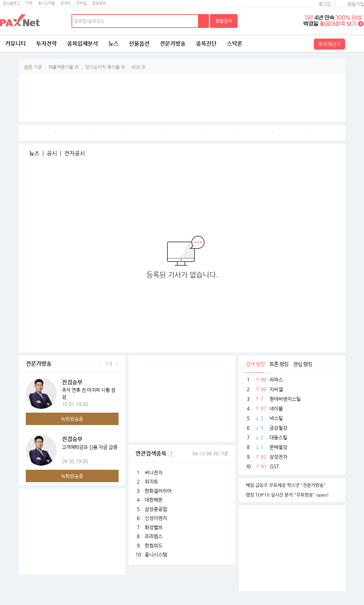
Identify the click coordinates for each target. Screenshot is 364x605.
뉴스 (113, 44)
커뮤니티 (15, 44)
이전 (101, 364)
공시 (52, 153)
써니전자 (154, 473)
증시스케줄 (46, 3)
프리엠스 (154, 536)
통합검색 (224, 21)
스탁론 (235, 44)
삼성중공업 (156, 509)
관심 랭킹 (303, 364)
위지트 (151, 481)
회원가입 (356, 4)
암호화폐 (99, 3)
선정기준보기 (171, 454)
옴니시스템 (156, 554)
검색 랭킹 (255, 364)
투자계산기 (329, 44)
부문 (28, 67)
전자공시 (75, 153)
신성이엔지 (156, 518)
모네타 (66, 3)
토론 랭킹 (279, 364)
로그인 (325, 4)
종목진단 (206, 44)
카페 (29, 3)
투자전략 (46, 44)
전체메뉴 (355, 44)
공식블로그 (11, 3)
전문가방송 (173, 44)
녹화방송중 (72, 419)
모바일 (81, 3)
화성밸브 (154, 527)
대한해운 (154, 500)
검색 (204, 21)
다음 (117, 364)
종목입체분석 (82, 44)
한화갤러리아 (158, 491)
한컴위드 (154, 545)
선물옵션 (139, 44)
